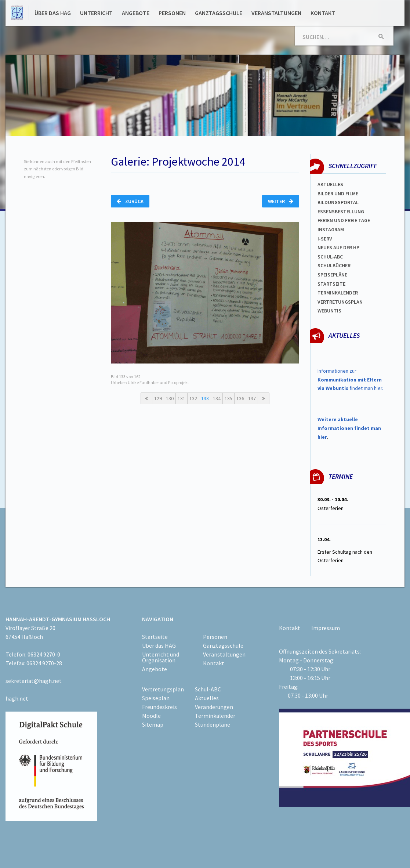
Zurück (130, 201)
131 (182, 398)
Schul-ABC (208, 689)
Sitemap (153, 724)
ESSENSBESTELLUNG (341, 211)
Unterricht (96, 13)
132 (193, 398)
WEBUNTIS (329, 311)
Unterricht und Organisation (161, 657)
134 (217, 398)
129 (158, 398)
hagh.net (17, 698)
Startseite (331, 284)
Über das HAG (53, 13)
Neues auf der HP (338, 247)
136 (240, 398)
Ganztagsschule (219, 13)
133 (205, 398)
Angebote (136, 13)
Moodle (151, 716)
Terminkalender (338, 293)
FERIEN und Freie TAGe (344, 220)
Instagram (331, 229)
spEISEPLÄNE (332, 275)
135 (228, 398)
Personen (172, 13)
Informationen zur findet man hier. (350, 380)
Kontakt (323, 13)
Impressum (326, 628)
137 (252, 398)
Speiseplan (156, 698)
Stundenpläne (213, 724)
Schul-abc (330, 257)
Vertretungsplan (340, 302)
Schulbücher (334, 265)
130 (170, 398)
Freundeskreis (159, 707)
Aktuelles (330, 184)
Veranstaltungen (276, 13)
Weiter (281, 201)
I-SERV (325, 239)
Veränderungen (214, 707)
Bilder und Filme (338, 194)
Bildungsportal (338, 202)
